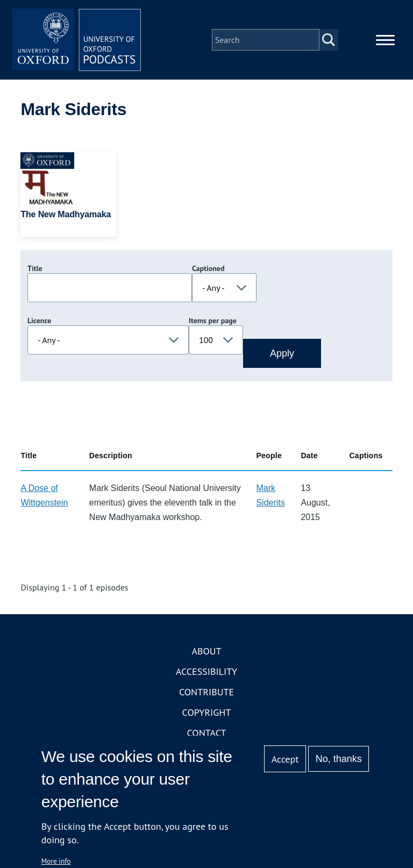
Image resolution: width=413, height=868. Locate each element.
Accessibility (206, 672)
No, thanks (339, 759)
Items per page (213, 321)
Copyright (207, 713)
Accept (285, 759)
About (206, 652)
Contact (207, 733)
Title (35, 269)
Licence (39, 321)
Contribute (206, 692)
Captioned (208, 269)
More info (56, 861)
